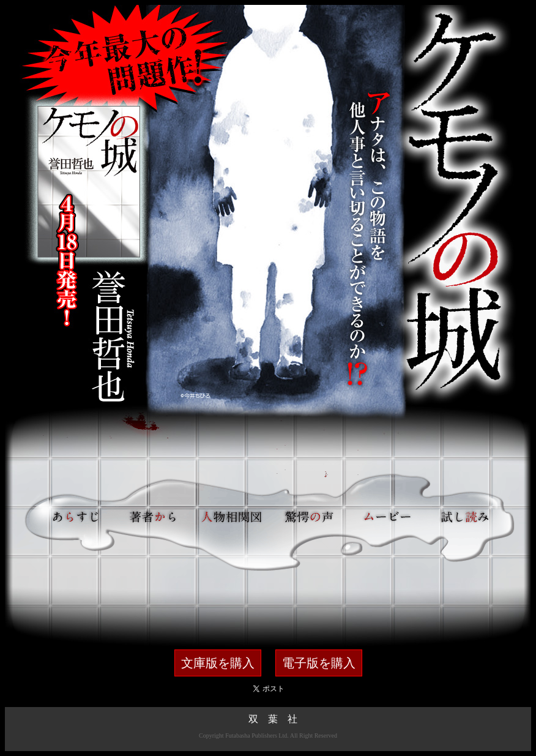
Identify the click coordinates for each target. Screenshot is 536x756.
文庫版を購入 (218, 663)
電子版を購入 (319, 663)
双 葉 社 (273, 719)
